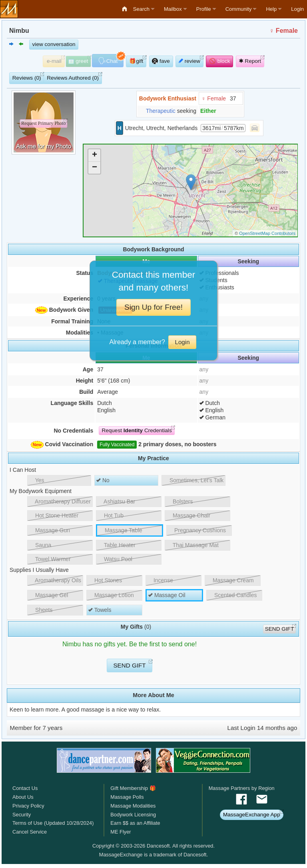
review (189, 61)
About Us (23, 797)
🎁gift (136, 61)
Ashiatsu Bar (117, 501)
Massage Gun (50, 530)
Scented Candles (233, 595)
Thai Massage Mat (193, 545)
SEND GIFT (280, 629)
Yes (37, 480)
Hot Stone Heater (54, 515)
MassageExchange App (252, 815)
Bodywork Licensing (133, 815)
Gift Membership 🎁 (133, 788)
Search (141, 9)
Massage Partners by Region (242, 788)
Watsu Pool (115, 559)
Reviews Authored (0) (73, 78)
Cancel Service (30, 832)
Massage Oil (167, 595)
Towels (100, 610)
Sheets (41, 610)
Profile (204, 9)
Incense (160, 580)
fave (161, 61)
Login (297, 9)
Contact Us (25, 788)
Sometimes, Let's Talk (193, 480)
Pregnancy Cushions (197, 530)
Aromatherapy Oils (55, 580)
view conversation (54, 44)
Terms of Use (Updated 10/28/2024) (53, 823)
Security (22, 815)
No (103, 480)
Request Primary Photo (43, 124)
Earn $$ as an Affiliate (135, 823)
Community (239, 9)
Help (271, 9)
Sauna (40, 545)
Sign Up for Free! (153, 307)
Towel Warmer (50, 559)
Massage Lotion (111, 595)
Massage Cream (230, 580)
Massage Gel (49, 595)
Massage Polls (127, 797)
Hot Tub (111, 515)
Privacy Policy (28, 806)
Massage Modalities (133, 806)
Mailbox (173, 9)
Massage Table (121, 530)
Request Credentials (137, 430)
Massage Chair (188, 515)
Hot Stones (105, 580)
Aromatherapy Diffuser (60, 501)
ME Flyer (121, 832)
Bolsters (180, 501)
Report (250, 61)
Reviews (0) (27, 78)
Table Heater (117, 545)
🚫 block (220, 61)
